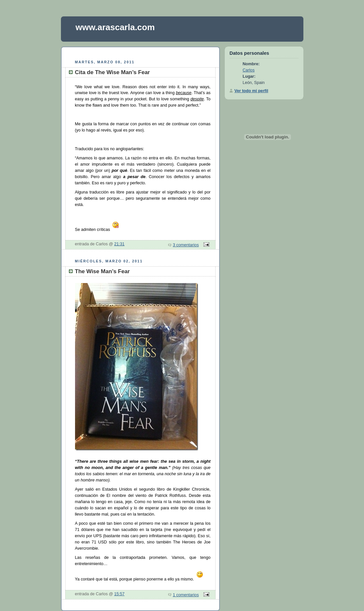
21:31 (120, 244)
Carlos (249, 70)
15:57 (120, 594)
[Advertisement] (140, 52)
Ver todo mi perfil (251, 91)
